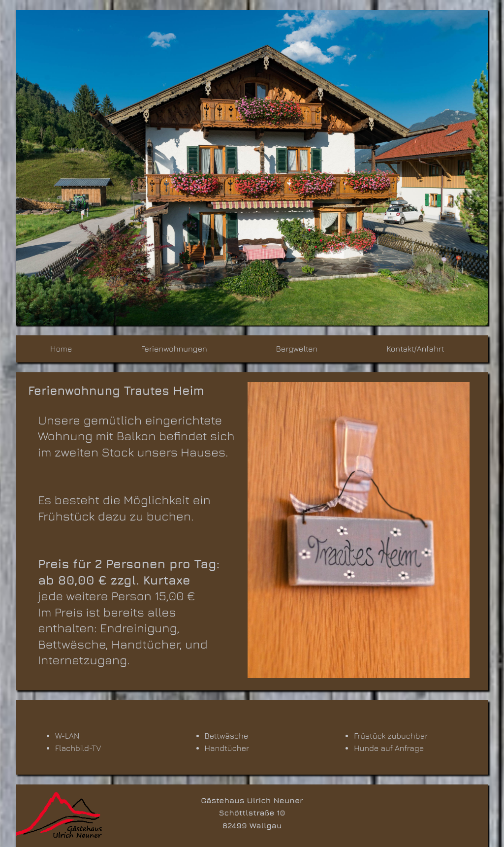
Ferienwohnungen (174, 349)
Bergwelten (297, 349)
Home (61, 349)
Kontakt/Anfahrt (415, 349)
